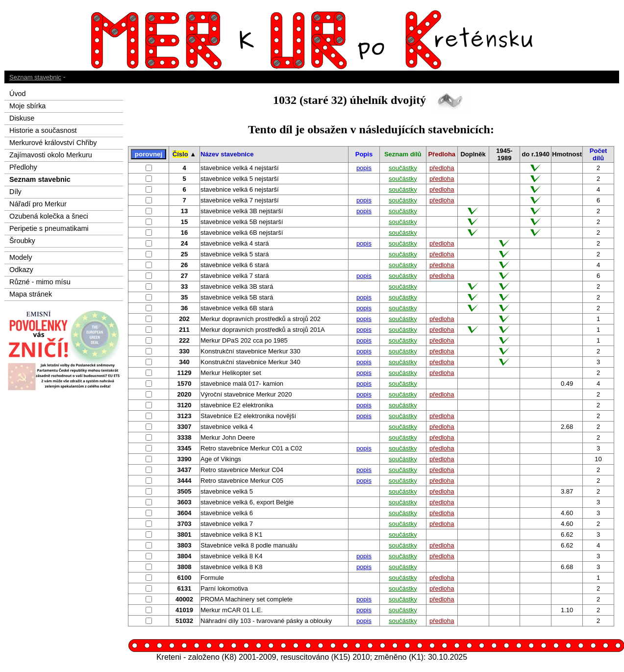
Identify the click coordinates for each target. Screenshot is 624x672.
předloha (442, 168)
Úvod (18, 94)
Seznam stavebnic (35, 77)
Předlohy (23, 167)
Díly (15, 192)
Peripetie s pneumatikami (49, 228)
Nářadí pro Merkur (38, 204)
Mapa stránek (31, 294)
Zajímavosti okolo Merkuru (51, 155)
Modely (21, 257)
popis (364, 168)
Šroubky (22, 241)
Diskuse (22, 118)
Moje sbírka (27, 106)
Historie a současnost (43, 130)
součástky (403, 168)
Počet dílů (598, 154)
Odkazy (21, 270)
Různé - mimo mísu (40, 282)
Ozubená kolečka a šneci (49, 216)
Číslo (180, 154)
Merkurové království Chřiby (53, 143)
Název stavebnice (227, 154)
